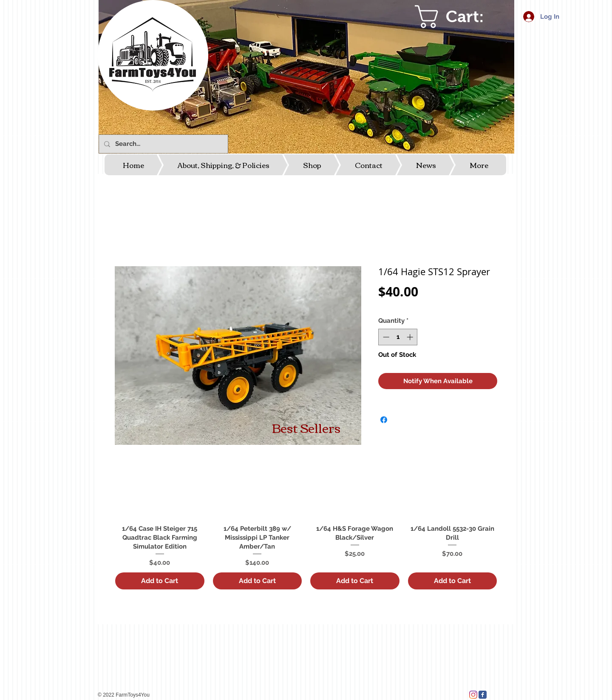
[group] (306, 520)
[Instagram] (473, 695)
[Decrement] (385, 337)
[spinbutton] (398, 337)
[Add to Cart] (160, 581)
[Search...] (163, 144)
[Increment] (411, 337)
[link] (462, 17)
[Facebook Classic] (483, 695)
